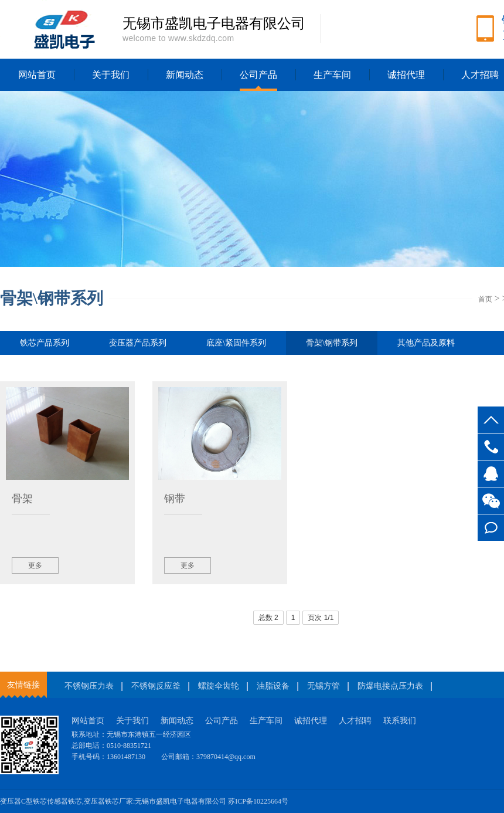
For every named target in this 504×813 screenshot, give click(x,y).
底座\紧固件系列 (236, 343)
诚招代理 (406, 75)
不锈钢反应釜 (156, 686)
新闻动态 (185, 75)
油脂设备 (273, 686)
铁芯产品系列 (45, 343)
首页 (485, 299)
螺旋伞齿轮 (219, 686)
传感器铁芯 (64, 801)
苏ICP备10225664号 (258, 801)
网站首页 (37, 75)
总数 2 (268, 618)
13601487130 (491, 447)
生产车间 (332, 75)
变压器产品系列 (138, 343)
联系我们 (400, 721)
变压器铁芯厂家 (108, 801)
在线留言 (491, 528)
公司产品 (258, 75)
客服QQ (491, 474)
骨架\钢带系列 (332, 347)
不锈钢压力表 (89, 686)
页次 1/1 (321, 618)
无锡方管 (323, 686)
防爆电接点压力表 (390, 686)
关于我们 (111, 75)
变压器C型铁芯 (23, 801)
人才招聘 (355, 721)
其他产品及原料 (426, 343)
